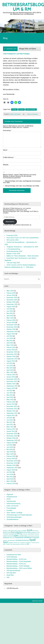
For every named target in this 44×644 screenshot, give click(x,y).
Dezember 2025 (12, 298)
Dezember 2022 (12, 379)
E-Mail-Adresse (9, 157)
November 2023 (12, 354)
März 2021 (10, 427)
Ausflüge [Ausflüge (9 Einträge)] (24, 531)
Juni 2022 (10, 393)
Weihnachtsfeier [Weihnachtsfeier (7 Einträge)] (16, 544)
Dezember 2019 (12, 461)
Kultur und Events (15, 114)
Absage (14, 109)
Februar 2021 (11, 429)
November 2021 (12, 409)
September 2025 (12, 304)
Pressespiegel (11, 508)
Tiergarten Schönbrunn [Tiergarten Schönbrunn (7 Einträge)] (26, 543)
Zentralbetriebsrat (12, 519)
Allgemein (10, 494)
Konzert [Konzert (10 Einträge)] (10, 536)
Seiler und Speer (31, 109)
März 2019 (10, 481)
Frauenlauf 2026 (12, 235)
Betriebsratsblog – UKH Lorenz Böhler (19, 568)
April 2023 (10, 370)
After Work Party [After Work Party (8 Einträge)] (13, 531)
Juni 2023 (10, 366)
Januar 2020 (11, 459)
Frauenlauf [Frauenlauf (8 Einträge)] (6, 534)
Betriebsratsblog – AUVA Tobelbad (18, 566)
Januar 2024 (11, 350)
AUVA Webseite (12, 557)
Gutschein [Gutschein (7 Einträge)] (25, 534)
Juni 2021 (10, 420)
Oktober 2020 (11, 438)
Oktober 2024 (11, 329)
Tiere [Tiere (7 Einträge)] (19, 543)
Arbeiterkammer (12, 497)
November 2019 (12, 463)
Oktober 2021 (11, 411)
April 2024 (10, 343)
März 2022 (10, 400)
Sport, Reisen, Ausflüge (14, 513)
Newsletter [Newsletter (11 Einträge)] (6, 538)
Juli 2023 (10, 363)
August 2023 (11, 361)
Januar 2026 (11, 295)
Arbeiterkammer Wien (14, 555)
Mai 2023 (10, 368)
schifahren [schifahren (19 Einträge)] (28, 537)
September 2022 (12, 386)
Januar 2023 (11, 377)
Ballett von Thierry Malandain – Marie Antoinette (22, 256)
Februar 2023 (11, 375)
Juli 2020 (10, 445)
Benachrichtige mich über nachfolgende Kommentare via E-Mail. (22, 182)
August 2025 (11, 307)
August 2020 (11, 443)
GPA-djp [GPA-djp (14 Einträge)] (19, 534)
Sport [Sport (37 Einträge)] (6, 542)
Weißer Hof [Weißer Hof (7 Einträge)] (23, 544)
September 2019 (12, 468)
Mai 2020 (10, 449)
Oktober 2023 (11, 356)
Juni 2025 (10, 311)
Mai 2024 (10, 341)
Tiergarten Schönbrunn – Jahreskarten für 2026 (22, 247)
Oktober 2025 (11, 302)
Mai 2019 (10, 477)
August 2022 (11, 388)
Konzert (21, 109)
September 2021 (12, 413)
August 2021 (11, 415)
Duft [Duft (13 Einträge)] (29, 532)
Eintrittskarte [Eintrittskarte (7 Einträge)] (34, 532)
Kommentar (7, 131)
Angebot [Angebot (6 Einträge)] (19, 531)
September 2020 (12, 440)
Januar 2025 (11, 322)
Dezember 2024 (12, 325)
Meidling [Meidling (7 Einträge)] (33, 536)
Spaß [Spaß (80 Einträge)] (32, 540)
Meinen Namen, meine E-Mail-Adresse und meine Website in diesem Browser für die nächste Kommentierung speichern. (20, 176)
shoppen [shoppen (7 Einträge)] (5, 540)
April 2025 (10, 316)
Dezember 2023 (12, 352)
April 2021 (10, 425)
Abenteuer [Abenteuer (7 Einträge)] (5, 531)
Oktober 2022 (11, 384)
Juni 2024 (10, 338)
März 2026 (10, 291)
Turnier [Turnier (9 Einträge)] (8, 544)
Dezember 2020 (12, 434)
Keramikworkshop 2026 (14, 251)
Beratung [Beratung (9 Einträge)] (24, 532)
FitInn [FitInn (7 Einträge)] (38, 532)
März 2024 (10, 345)
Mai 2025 (10, 313)
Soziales (9, 510)
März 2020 (10, 454)
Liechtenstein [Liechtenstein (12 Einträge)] (23, 536)
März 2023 (10, 372)
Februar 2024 (11, 347)
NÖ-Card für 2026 (12, 240)
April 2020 (10, 452)
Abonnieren (10, 222)
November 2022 (12, 381)
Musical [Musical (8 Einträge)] (37, 536)
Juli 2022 (10, 391)
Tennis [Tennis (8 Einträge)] (15, 543)
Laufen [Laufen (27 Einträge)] (15, 536)
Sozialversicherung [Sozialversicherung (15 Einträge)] (22, 540)
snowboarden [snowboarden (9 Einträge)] (11, 540)
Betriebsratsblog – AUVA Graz (17, 559)
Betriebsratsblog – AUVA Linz (16, 564)
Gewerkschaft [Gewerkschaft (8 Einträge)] (13, 534)
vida (8, 577)
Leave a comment (32, 114)
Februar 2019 (11, 483)
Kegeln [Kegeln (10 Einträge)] (5, 536)
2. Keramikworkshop (13, 249)
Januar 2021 (11, 431)
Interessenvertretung (13, 504)
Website (6, 165)
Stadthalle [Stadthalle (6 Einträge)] (11, 543)
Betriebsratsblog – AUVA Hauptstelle (19, 561)
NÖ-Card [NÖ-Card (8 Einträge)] (12, 538)
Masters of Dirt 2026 (13, 254)
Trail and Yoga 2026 (13, 263)
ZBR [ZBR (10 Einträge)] (28, 544)
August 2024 (11, 334)
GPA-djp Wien (11, 573)
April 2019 (10, 479)
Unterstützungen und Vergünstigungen (19, 515)
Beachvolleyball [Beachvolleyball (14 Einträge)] (16, 532)
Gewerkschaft (11, 501)
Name (5, 150)
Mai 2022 (10, 395)
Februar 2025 (11, 320)
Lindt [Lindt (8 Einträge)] (29, 536)
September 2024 (12, 332)
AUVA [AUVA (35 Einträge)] (30, 530)
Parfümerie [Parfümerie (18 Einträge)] (19, 537)
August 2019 (11, 470)
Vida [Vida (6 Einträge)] (11, 544)
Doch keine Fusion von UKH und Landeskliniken (23, 238)
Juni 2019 (10, 474)
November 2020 (12, 436)
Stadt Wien (10, 575)
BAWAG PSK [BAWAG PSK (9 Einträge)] (7, 532)
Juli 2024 (10, 336)
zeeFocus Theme (37, 601)
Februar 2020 (11, 456)
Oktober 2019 (11, 465)
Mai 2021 (10, 422)
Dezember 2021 (12, 406)
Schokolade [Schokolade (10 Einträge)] (36, 538)
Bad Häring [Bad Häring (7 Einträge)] (36, 531)
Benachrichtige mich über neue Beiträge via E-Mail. (22, 186)
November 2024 (12, 327)
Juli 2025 (10, 309)
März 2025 (10, 318)
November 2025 (12, 300)
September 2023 (12, 359)
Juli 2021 (10, 418)
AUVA (9, 499)
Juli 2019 (10, 472)
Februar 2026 (11, 293)
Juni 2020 (10, 447)
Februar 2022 (11, 402)
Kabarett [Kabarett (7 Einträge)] (37, 534)
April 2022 (10, 397)
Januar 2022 (11, 404)
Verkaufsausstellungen (14, 517)
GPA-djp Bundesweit (13, 571)
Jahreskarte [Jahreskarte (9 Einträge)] (31, 534)
